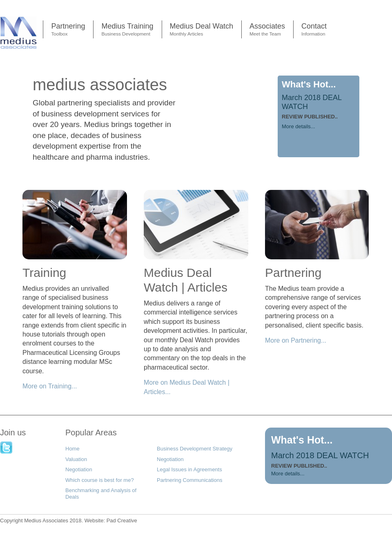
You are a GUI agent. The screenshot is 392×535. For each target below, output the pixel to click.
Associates (267, 30)
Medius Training (127, 30)
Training (44, 273)
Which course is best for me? (100, 480)
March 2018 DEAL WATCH (320, 455)
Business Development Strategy (195, 449)
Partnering (68, 30)
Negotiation (170, 459)
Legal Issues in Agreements (189, 469)
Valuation (76, 459)
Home (72, 449)
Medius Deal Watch (202, 30)
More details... (298, 126)
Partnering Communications (189, 480)
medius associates (100, 85)
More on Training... (50, 386)
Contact (314, 30)
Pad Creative (111, 521)
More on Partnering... (296, 340)
